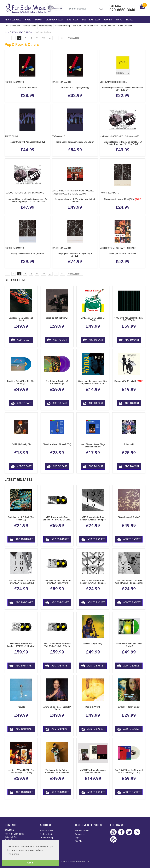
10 (43, 38)
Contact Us (80, 834)
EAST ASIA (73, 20)
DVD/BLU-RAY (18, 32)
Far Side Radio (29, 26)
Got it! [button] (30, 863)
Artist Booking (45, 26)
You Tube (77, 26)
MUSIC (29, 32)
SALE (28, 20)
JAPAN (38, 20)
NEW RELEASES (13, 20)
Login (78, 838)
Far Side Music (13, 26)
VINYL (119, 20)
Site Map (79, 841)
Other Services (91, 26)
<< (7, 38)
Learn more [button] (13, 854)
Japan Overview (108, 26)
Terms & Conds (82, 831)
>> (63, 38)
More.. (130, 20)
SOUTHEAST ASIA (91, 20)
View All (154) (75, 38)
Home (7, 32)
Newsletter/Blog (62, 26)
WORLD (108, 20)
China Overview (125, 26)
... (50, 38)
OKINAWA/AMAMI (54, 20)
